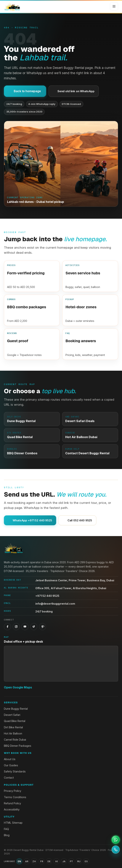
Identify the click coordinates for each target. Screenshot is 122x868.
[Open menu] (114, 6)
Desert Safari (12, 715)
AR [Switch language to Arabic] (27, 861)
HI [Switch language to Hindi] (57, 861)
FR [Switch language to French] (42, 861)
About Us (10, 759)
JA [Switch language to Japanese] (64, 861)
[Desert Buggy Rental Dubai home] (12, 6)
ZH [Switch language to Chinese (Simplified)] (34, 861)
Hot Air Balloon (13, 733)
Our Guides (11, 765)
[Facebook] (7, 627)
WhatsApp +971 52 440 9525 (30, 520)
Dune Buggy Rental (16, 709)
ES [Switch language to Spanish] (86, 861)
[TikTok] (34, 627)
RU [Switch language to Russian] (79, 861)
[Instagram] (16, 627)
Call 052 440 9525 (77, 520)
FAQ (6, 829)
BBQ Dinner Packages (18, 746)
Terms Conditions (15, 797)
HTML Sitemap (13, 823)
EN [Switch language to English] (19, 861)
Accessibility (12, 809)
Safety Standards (15, 771)
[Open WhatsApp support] (116, 840)
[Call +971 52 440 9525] (116, 850)
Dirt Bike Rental (13, 727)
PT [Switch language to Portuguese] (71, 861)
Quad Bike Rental (15, 721)
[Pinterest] (43, 627)
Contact (9, 778)
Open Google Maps (18, 687)
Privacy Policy (13, 791)
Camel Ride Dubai (15, 740)
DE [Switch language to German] (49, 861)
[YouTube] (25, 627)
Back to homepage (25, 91)
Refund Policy (12, 803)
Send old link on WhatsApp (74, 91)
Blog (7, 835)
